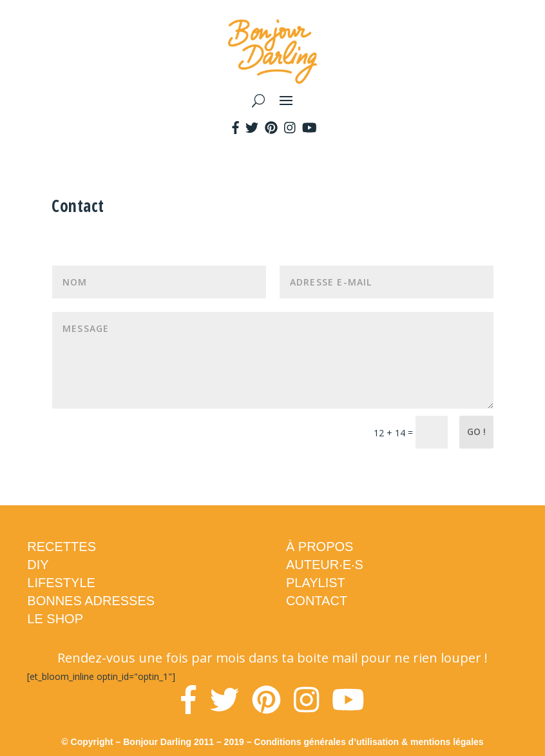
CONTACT (317, 601)
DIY (38, 565)
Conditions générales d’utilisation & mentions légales (368, 742)
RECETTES (62, 547)
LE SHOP (55, 619)
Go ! (476, 431)
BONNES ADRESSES (91, 601)
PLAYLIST (316, 583)
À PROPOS (320, 547)
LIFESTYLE (61, 583)
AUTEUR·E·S (325, 565)
